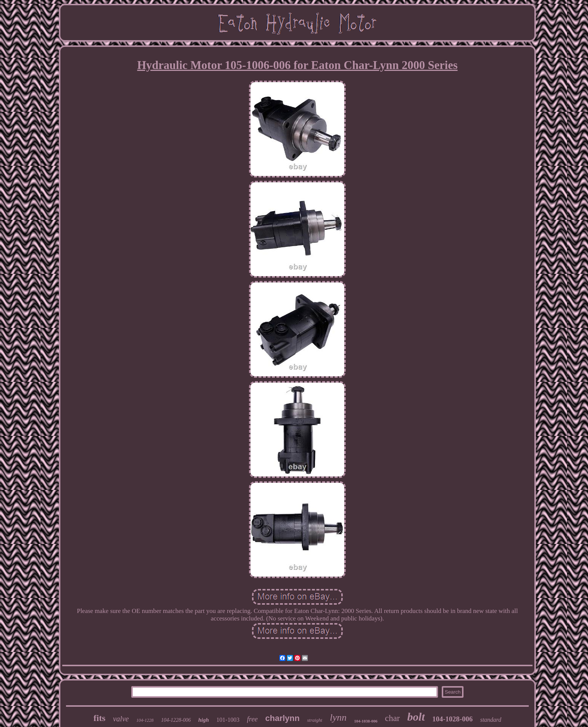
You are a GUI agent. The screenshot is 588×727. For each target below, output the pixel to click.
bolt (416, 717)
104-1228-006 (176, 720)
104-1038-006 (366, 721)
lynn (338, 717)
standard (490, 720)
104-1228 (145, 720)
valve (121, 719)
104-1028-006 (453, 719)
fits (99, 718)
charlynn (282, 718)
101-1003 (228, 720)
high (204, 720)
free (252, 719)
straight (315, 720)
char (393, 718)
